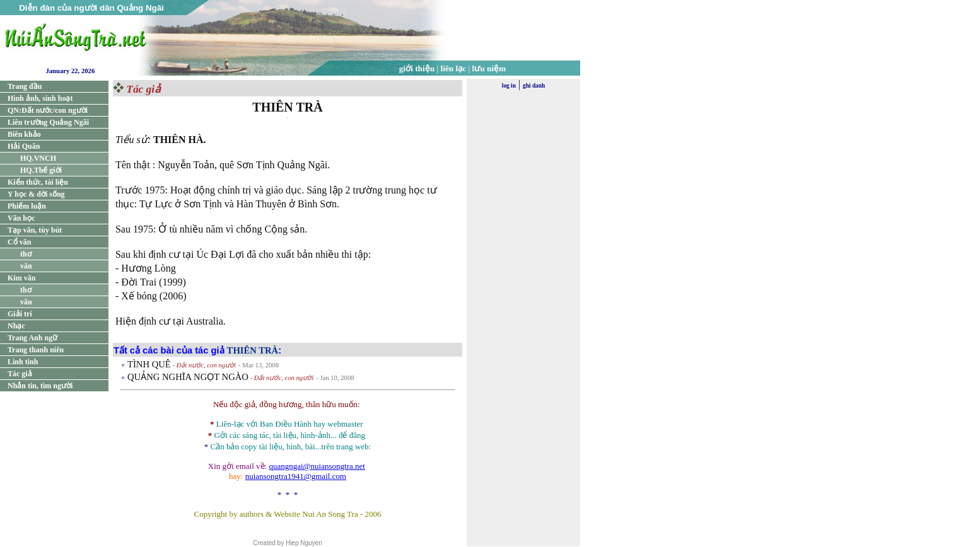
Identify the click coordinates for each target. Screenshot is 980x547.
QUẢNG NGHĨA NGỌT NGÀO (188, 377)
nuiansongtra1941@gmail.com (296, 476)
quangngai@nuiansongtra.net (317, 466)
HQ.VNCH (38, 158)
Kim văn (21, 278)
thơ (26, 254)
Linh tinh (23, 362)
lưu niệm (489, 68)
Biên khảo (24, 134)
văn (26, 266)
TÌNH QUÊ (149, 364)
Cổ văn (19, 242)
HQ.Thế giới (41, 170)
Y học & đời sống (36, 194)
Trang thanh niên (36, 350)
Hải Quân (24, 146)
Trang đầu (25, 86)
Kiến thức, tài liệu (38, 182)
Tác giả (20, 374)
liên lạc (454, 68)
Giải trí (20, 314)
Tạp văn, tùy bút (35, 230)
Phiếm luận (27, 206)
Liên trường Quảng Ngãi (48, 122)
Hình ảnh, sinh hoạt (40, 98)
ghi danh (534, 86)
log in (509, 86)
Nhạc (16, 326)
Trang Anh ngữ (32, 338)
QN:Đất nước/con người (48, 110)
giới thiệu (417, 68)
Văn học (21, 218)
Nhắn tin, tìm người (40, 386)
